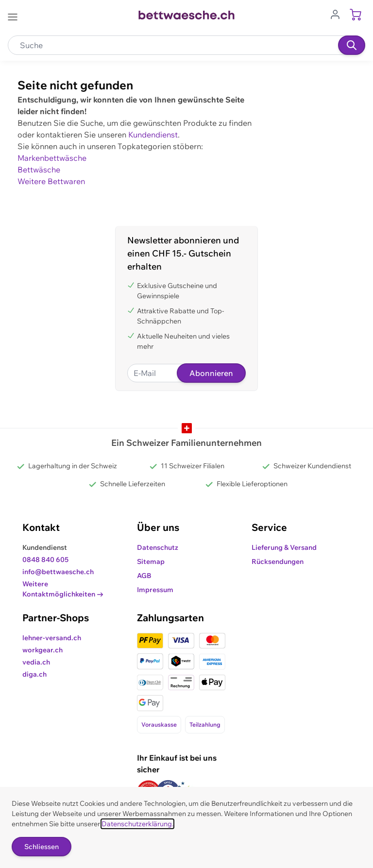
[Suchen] (352, 45)
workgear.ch (42, 650)
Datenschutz (158, 547)
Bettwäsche (39, 170)
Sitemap (151, 562)
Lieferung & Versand (284, 547)
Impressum (155, 590)
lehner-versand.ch (52, 638)
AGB (144, 576)
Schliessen (42, 847)
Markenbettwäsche (52, 158)
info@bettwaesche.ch (58, 572)
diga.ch (34, 674)
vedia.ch (36, 662)
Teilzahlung (205, 724)
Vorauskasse (159, 724)
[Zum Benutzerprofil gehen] (338, 14)
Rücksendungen (278, 562)
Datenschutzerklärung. (137, 824)
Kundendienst (153, 135)
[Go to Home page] (186, 15)
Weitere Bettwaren (51, 181)
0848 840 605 (45, 560)
